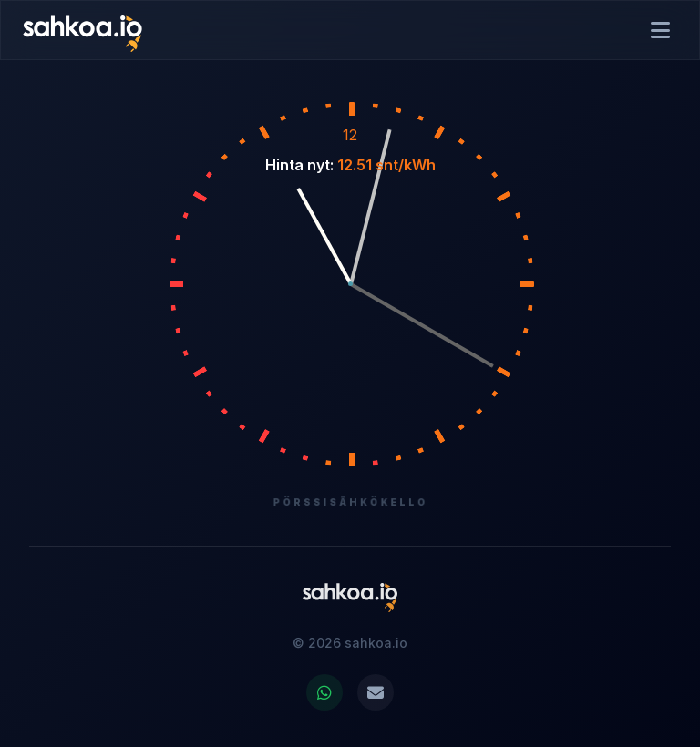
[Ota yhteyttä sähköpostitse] (376, 692)
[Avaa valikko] (660, 30)
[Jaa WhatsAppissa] (324, 692)
